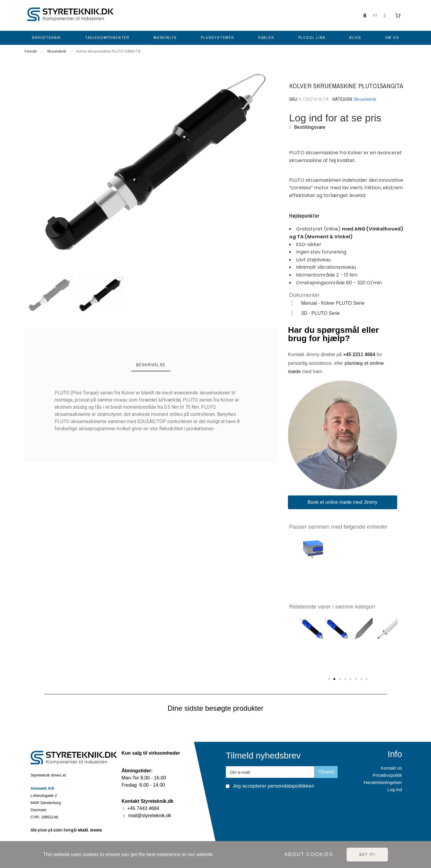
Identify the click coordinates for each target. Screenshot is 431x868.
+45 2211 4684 (359, 354)
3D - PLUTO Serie (321, 313)
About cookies (309, 854)
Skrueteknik (365, 99)
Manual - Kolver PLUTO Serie (333, 303)
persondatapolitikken (291, 786)
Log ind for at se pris (335, 118)
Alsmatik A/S (42, 788)
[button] (29, 164)
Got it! (367, 855)
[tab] (151, 365)
